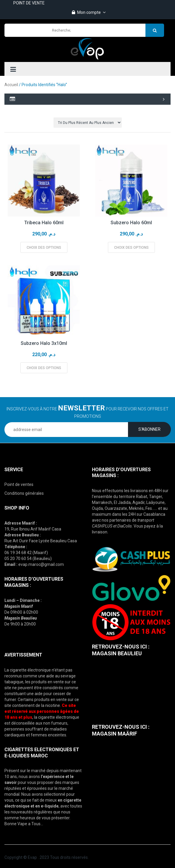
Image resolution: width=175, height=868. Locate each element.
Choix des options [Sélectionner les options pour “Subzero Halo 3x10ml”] (44, 368)
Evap (32, 857)
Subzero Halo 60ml (131, 223)
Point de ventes (19, 484)
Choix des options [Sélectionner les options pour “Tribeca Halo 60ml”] (44, 248)
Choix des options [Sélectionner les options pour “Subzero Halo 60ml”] (131, 248)
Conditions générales (24, 493)
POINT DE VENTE (29, 3)
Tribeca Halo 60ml (44, 223)
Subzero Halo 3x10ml (44, 343)
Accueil (11, 85)
